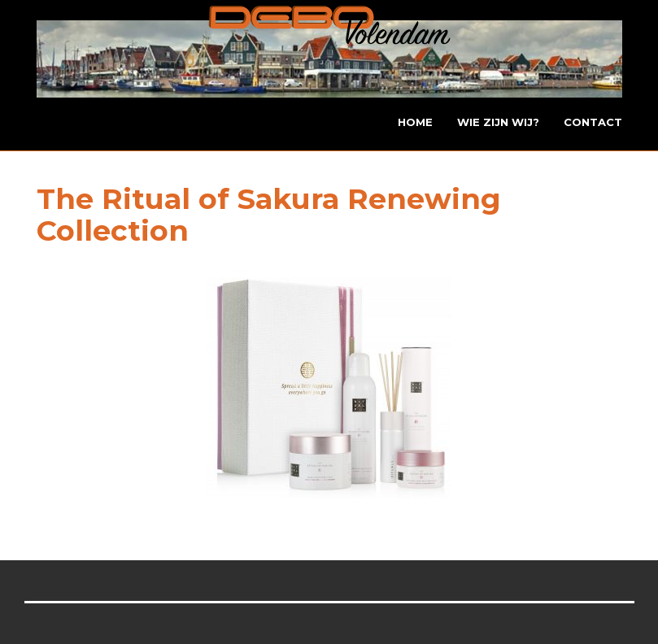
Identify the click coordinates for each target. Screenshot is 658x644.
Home (415, 122)
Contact (593, 122)
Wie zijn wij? (498, 122)
